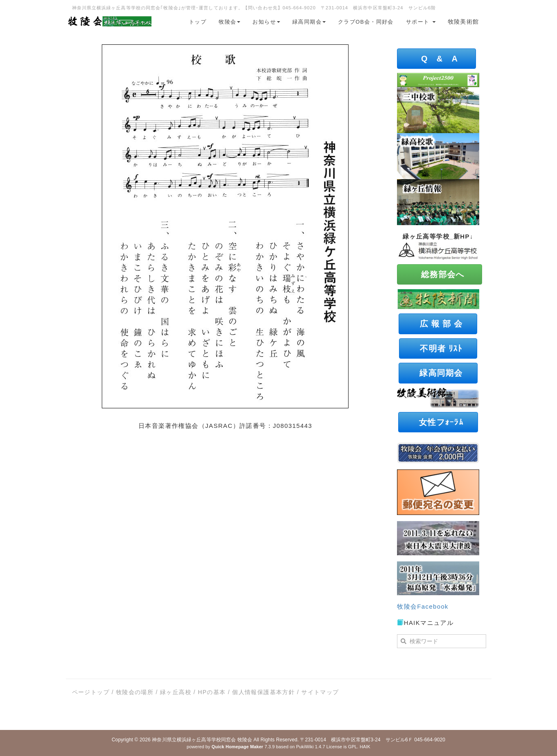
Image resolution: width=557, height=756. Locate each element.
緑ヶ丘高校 (176, 692)
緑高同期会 (309, 22)
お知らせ (266, 22)
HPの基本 (212, 692)
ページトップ (91, 692)
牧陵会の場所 (135, 692)
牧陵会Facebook (423, 606)
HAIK (365, 747)
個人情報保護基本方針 (263, 692)
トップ (198, 22)
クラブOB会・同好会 (366, 22)
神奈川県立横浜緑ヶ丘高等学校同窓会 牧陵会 (202, 740)
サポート (421, 22)
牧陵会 (229, 22)
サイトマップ (320, 692)
